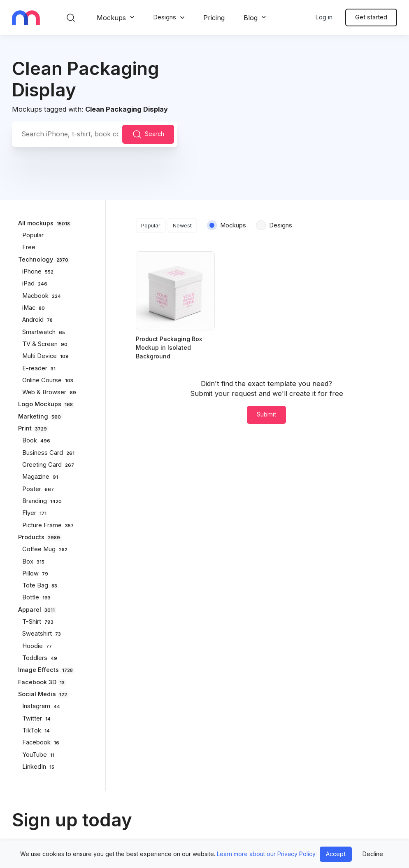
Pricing (214, 18)
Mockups (111, 18)
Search (148, 134)
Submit (266, 414)
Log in (324, 17)
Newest (182, 226)
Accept (336, 854)
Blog (251, 18)
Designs (165, 17)
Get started (371, 17)
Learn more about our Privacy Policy (266, 854)
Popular (151, 226)
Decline (373, 854)
